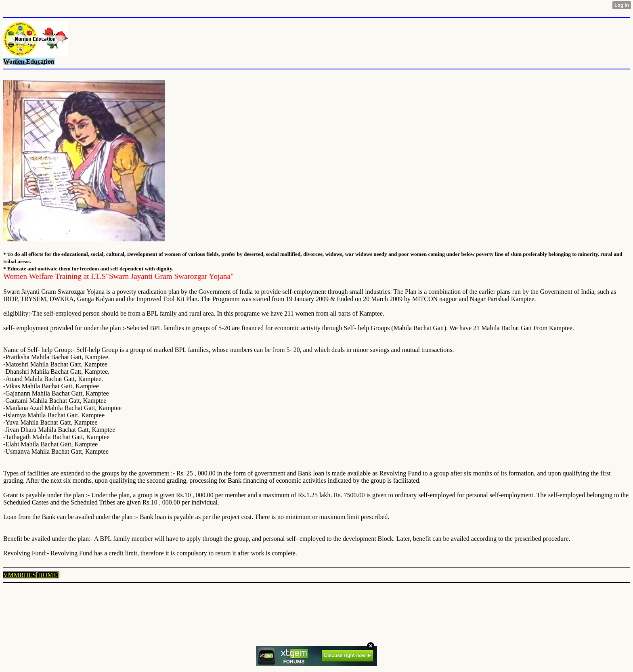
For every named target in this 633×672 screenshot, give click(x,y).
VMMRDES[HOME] (31, 575)
